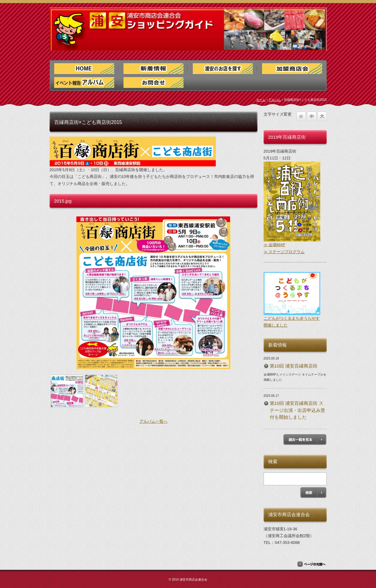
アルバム (275, 100)
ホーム (261, 100)
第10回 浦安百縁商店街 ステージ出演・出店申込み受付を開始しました (297, 410)
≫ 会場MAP (275, 245)
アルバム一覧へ (154, 421)
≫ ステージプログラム (284, 252)
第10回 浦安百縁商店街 (294, 366)
